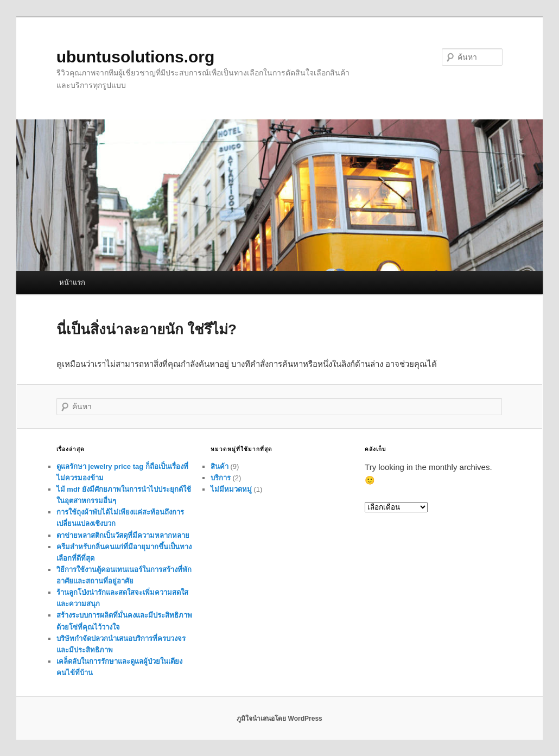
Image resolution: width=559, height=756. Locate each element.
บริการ (221, 478)
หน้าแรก (72, 282)
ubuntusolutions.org (136, 57)
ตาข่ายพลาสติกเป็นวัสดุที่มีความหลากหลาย (123, 535)
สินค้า (220, 466)
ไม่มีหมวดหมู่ (231, 489)
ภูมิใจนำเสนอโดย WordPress (279, 719)
